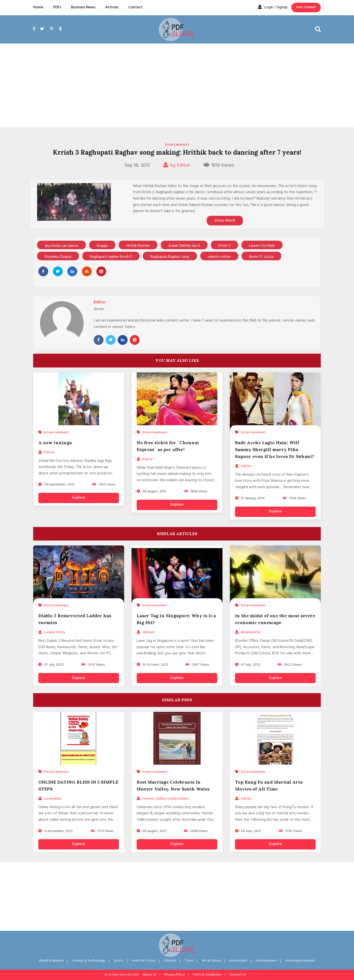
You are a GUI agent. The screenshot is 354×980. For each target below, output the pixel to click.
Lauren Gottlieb (262, 246)
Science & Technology (89, 961)
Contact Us (238, 975)
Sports (118, 961)
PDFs (57, 7)
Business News (83, 7)
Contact (135, 7)
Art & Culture (211, 961)
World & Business (51, 961)
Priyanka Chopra (58, 257)
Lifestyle (170, 961)
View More (225, 221)
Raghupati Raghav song (170, 257)
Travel (189, 961)
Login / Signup (273, 7)
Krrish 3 (224, 246)
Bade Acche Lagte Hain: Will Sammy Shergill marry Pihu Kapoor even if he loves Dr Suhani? (275, 449)
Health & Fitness (143, 961)
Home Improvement (300, 961)
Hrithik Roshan (138, 246)
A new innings (55, 443)
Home (38, 7)
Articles (112, 7)
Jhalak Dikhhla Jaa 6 (184, 246)
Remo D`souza (261, 257)
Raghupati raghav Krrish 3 (111, 257)
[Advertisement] (177, 85)
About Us (149, 975)
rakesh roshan (219, 257)
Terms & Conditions (207, 975)
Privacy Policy (174, 975)
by (177, 165)
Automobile (238, 961)
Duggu (102, 246)
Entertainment (177, 145)
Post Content (306, 7)
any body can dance (61, 246)
